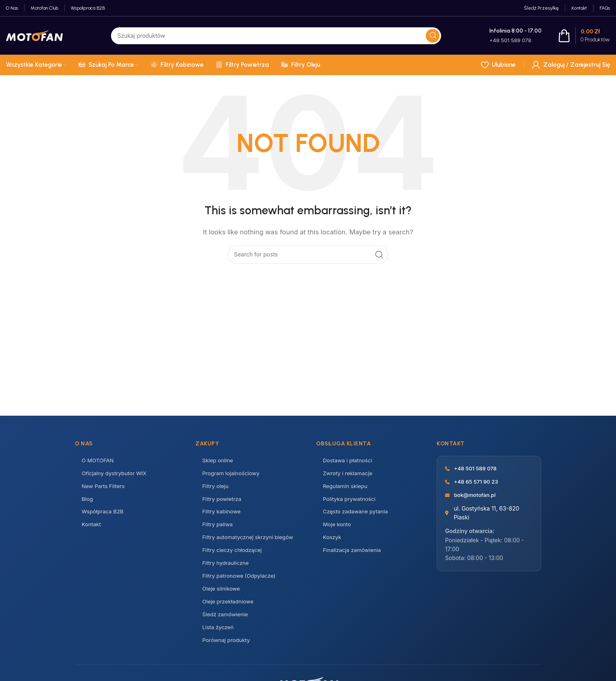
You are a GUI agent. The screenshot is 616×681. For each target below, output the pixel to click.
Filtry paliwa (218, 527)
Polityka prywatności (351, 501)
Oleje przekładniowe (229, 607)
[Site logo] (34, 35)
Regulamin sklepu (346, 487)
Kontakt (92, 527)
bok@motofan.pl (476, 496)
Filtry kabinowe (222, 514)
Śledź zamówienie (226, 620)
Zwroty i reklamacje (349, 474)
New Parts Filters (104, 487)
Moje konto (338, 527)
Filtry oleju (216, 487)
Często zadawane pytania (357, 514)
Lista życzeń (219, 633)
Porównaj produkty (227, 647)
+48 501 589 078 (477, 469)
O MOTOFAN (99, 461)
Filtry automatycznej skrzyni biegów (250, 540)
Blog (88, 501)
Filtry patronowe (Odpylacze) (241, 580)
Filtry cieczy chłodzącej (234, 554)
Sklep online (219, 461)
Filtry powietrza (223, 501)
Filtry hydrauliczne (227, 567)
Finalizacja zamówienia (353, 554)
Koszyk (333, 540)
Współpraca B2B (104, 514)
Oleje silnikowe (222, 594)
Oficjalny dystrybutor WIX (116, 474)
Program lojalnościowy (232, 474)
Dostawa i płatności (349, 461)
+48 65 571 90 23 (477, 482)
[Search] (308, 254)
